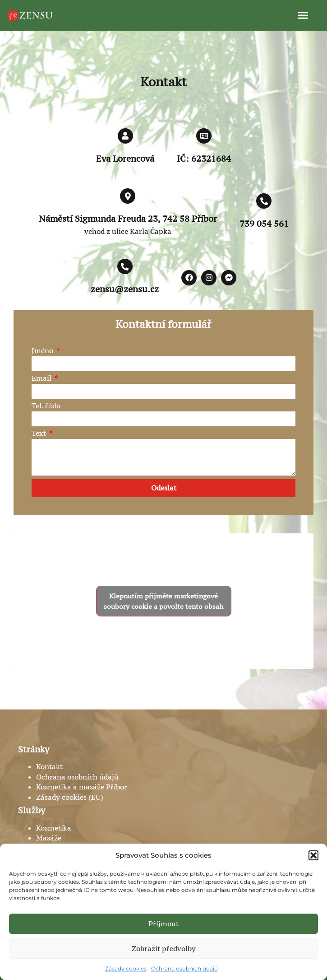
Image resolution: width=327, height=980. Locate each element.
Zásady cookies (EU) (70, 797)
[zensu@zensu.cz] (125, 266)
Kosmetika (54, 828)
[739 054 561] (264, 201)
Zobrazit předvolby (164, 948)
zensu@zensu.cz (125, 289)
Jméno (43, 351)
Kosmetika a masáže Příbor (82, 787)
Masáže (49, 838)
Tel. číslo (46, 406)
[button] (313, 855)
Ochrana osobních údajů (184, 968)
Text (40, 434)
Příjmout (163, 924)
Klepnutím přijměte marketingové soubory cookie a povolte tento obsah (163, 601)
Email (42, 379)
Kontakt (49, 766)
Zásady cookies (126, 968)
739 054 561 (264, 224)
